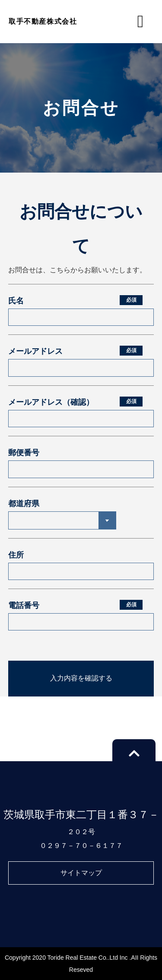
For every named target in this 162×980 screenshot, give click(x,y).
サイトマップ (81, 873)
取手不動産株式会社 (43, 21)
